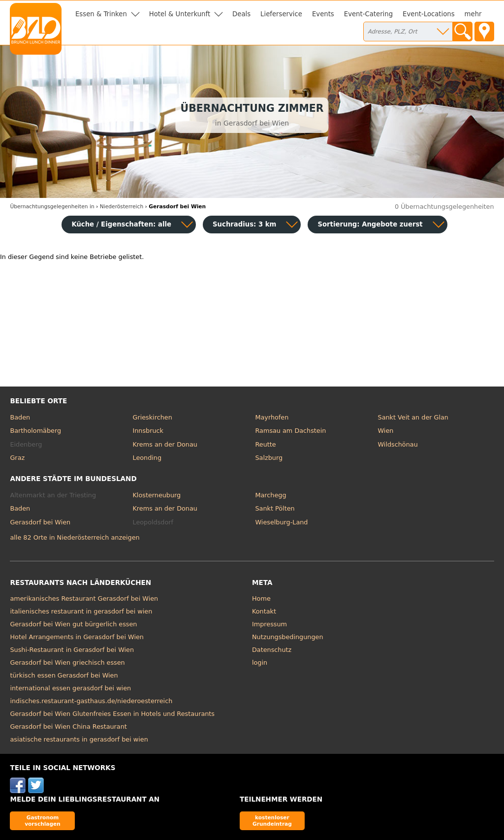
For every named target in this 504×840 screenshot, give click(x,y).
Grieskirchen (152, 417)
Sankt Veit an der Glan (413, 417)
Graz (17, 458)
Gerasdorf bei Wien (40, 522)
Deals (241, 14)
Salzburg (269, 458)
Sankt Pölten (275, 508)
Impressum (269, 624)
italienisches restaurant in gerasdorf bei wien (81, 611)
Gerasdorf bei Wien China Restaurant (68, 727)
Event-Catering (368, 14)
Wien (386, 431)
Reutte (266, 444)
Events (323, 14)
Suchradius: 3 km (244, 224)
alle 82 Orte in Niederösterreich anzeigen (75, 537)
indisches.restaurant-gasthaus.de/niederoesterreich (91, 701)
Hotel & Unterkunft (180, 14)
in (52, 207)
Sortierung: (370, 224)
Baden (20, 417)
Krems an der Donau (165, 444)
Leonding (147, 458)
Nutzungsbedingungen (288, 637)
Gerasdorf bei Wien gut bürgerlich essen (73, 624)
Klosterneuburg (157, 495)
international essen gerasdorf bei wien (70, 688)
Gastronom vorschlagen (43, 821)
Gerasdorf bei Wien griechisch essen (67, 662)
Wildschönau (398, 444)
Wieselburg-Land (282, 522)
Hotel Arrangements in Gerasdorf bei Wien (77, 637)
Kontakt (264, 611)
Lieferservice (281, 14)
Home (261, 598)
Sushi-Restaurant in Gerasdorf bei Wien (72, 650)
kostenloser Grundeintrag (272, 821)
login (260, 662)
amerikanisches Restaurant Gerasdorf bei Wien (84, 598)
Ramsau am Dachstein (291, 431)
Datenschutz (272, 650)
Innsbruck (148, 431)
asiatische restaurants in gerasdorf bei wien (79, 739)
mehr (473, 14)
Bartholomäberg (35, 431)
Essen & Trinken (101, 14)
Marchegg (271, 495)
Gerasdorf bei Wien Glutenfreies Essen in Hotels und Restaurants (112, 714)
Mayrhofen (272, 417)
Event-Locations (429, 14)
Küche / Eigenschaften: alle (121, 224)
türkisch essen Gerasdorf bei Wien (64, 675)
